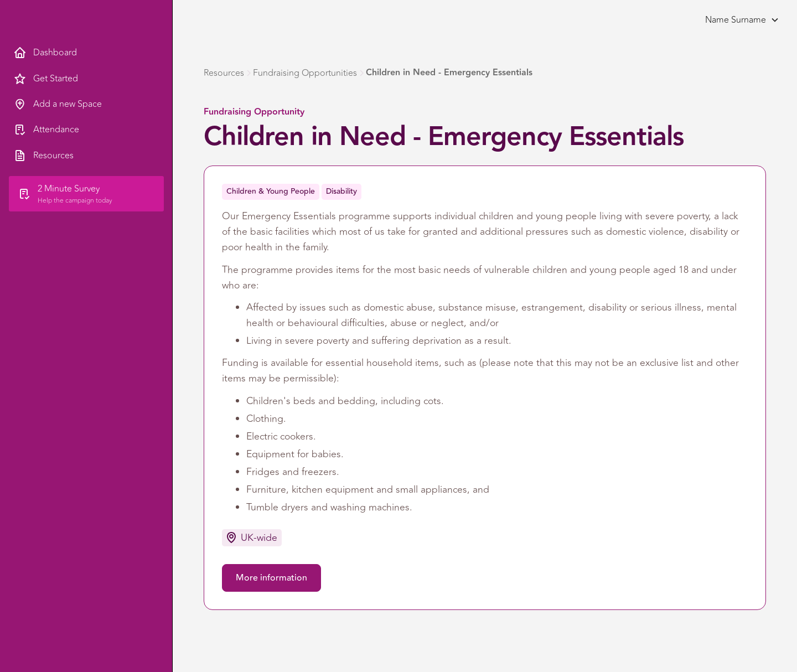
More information (271, 578)
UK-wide (259, 538)
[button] (739, 20)
